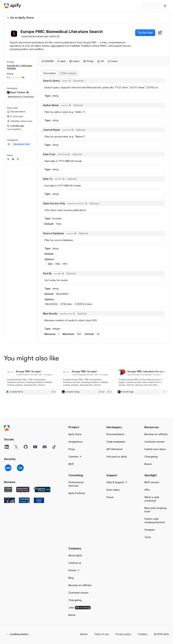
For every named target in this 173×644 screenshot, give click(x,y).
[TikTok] (54, 268)
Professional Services (76, 306)
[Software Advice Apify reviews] (23, 311)
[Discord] (45, 268)
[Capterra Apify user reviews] (42, 311)
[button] (81, 249)
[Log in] (135, 6)
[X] (16, 268)
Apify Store (75, 256)
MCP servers (152, 304)
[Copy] (40, 36)
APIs (147, 311)
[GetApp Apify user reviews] (8, 311)
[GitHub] (26, 268)
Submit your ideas (155, 271)
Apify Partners (77, 315)
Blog (71, 399)
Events (74, 392)
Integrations (76, 263)
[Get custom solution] (118, 6)
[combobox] (160, 33)
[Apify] (13, 6)
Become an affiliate (156, 256)
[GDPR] (8, 289)
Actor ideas (113, 311)
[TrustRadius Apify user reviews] (24, 322)
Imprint (84, 456)
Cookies (143, 456)
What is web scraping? (152, 320)
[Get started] (151, 6)
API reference (114, 271)
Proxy (72, 271)
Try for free (145, 33)
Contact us (75, 384)
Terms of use (101, 456)
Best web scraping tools (155, 331)
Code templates (116, 263)
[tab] (48, 61)
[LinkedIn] (7, 268)
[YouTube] (35, 268)
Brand (148, 286)
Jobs (79, 429)
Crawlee (75, 278)
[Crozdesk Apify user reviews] (39, 322)
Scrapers (150, 351)
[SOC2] (20, 289)
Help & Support (117, 304)
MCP (71, 286)
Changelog (151, 278)
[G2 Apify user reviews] (9, 322)
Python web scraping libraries (155, 342)
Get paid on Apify (117, 278)
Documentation (115, 256)
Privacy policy (123, 456)
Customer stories (155, 263)
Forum (110, 319)
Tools (148, 359)
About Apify (75, 377)
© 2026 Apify (162, 456)
